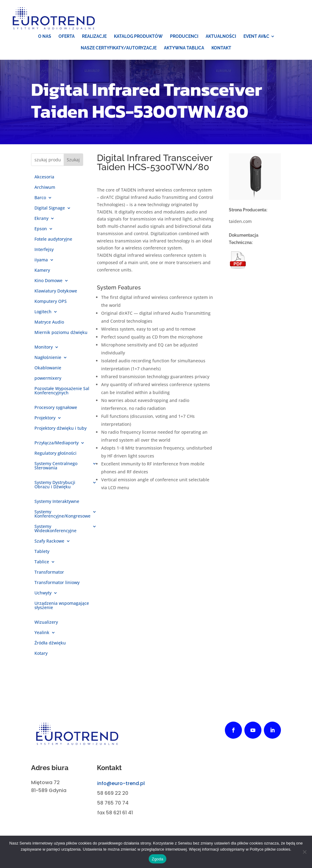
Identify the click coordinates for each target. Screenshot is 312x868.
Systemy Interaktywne (57, 502)
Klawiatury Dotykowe (56, 291)
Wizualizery (46, 622)
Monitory (44, 347)
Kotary (41, 654)
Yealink (42, 633)
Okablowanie (48, 368)
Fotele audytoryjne (53, 239)
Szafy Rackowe (49, 541)
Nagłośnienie (48, 358)
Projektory (45, 418)
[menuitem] (45, 36)
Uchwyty (43, 593)
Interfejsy (44, 250)
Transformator (49, 572)
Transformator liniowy (57, 583)
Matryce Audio (49, 322)
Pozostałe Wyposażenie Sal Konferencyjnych (62, 391)
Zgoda (158, 859)
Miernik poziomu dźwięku (61, 333)
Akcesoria (44, 177)
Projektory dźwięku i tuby (60, 429)
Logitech (43, 312)
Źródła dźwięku (50, 643)
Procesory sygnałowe (56, 408)
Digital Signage (50, 208)
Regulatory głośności (55, 454)
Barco (40, 198)
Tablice (42, 562)
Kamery (42, 271)
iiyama (41, 260)
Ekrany (41, 219)
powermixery (48, 378)
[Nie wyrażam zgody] (304, 852)
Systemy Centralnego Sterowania (56, 466)
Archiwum (45, 188)
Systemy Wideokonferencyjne (55, 529)
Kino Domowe (48, 281)
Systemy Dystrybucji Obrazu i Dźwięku (55, 485)
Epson (41, 229)
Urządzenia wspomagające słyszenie (62, 606)
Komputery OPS (51, 302)
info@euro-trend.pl (121, 783)
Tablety (42, 552)
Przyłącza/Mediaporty (57, 443)
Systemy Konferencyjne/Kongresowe (62, 514)
